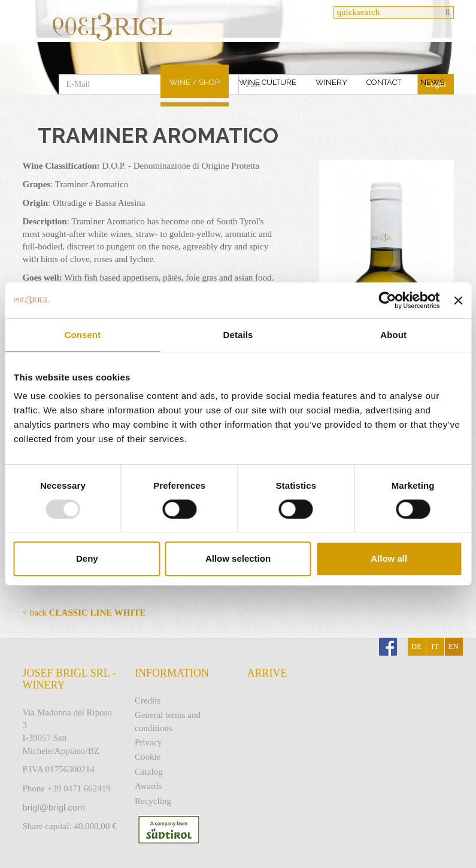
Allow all (389, 558)
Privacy (148, 742)
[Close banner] (458, 300)
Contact (384, 82)
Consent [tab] (82, 335)
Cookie (148, 757)
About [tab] (393, 335)
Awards (148, 786)
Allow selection (238, 558)
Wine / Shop (195, 82)
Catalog (149, 772)
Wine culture (268, 82)
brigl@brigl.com (54, 807)
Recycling (153, 801)
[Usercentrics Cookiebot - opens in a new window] (388, 300)
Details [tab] (238, 335)
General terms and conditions (168, 721)
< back (84, 613)
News (432, 82)
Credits (148, 701)
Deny (87, 558)
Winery (331, 82)
